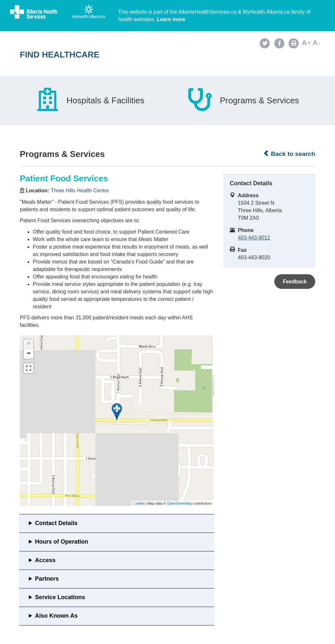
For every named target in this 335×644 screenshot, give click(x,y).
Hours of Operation (62, 542)
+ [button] (29, 344)
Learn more (171, 19)
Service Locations (60, 597)
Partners (47, 579)
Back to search (289, 154)
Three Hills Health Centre (80, 191)
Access (45, 560)
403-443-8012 (254, 238)
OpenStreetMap (180, 503)
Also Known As (56, 616)
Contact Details (56, 523)
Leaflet (139, 503)
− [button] (29, 354)
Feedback (295, 282)
